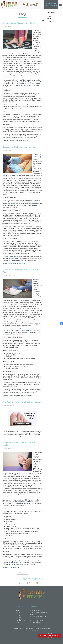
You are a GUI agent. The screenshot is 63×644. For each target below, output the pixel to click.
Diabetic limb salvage (37, 159)
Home (18, 610)
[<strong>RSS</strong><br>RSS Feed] (43, 24)
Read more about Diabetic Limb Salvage (15, 267)
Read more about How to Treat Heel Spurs (15, 144)
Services (19, 618)
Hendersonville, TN (15, 140)
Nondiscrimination (34, 631)
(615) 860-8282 (51, 5)
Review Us (41, 583)
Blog (17, 622)
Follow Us (31, 583)
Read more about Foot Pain (11, 571)
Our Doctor (20, 613)
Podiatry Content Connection (43, 628)
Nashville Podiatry (33, 207)
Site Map (26, 631)
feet (4, 479)
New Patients (20, 620)
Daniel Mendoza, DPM (24, 87)
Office (18, 615)
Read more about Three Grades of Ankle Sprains (17, 400)
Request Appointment (50, 636)
